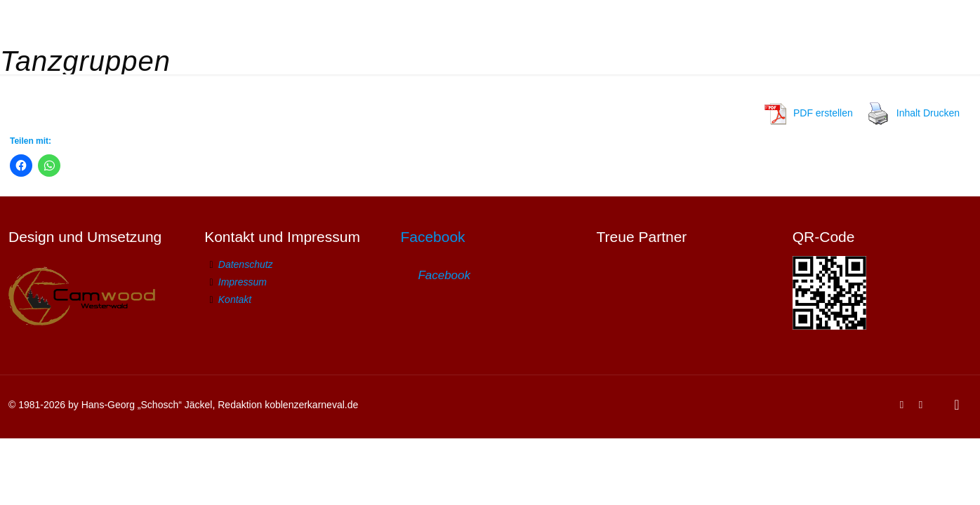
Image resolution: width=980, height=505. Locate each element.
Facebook (432, 237)
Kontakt (235, 299)
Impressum (243, 282)
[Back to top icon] (957, 405)
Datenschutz (246, 264)
